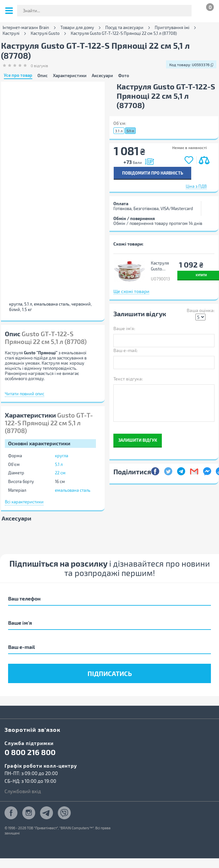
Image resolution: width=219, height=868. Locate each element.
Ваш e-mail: (125, 350)
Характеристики (70, 76)
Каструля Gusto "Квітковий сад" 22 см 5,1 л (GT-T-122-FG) (162, 266)
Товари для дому (77, 28)
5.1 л (59, 464)
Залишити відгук (138, 440)
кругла (62, 456)
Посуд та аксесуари (124, 28)
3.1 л (119, 131)
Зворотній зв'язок (32, 729)
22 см (60, 473)
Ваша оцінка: (201, 310)
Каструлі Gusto (45, 33)
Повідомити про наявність (153, 173)
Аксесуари (102, 76)
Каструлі (11, 33)
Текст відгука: (128, 379)
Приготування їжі (172, 28)
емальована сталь (73, 490)
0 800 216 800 (30, 752)
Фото (124, 76)
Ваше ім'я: (124, 328)
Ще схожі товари (131, 291)
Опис (43, 76)
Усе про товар (18, 76)
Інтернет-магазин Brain (26, 28)
